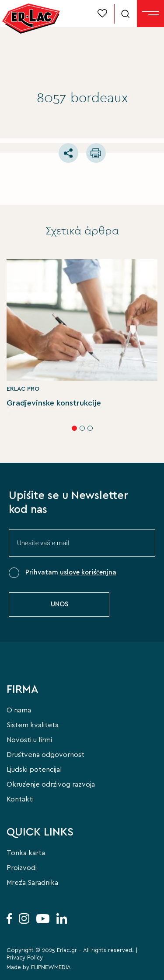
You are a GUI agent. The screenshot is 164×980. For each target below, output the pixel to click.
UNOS (59, 604)
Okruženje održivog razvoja (51, 784)
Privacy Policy (25, 958)
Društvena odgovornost (45, 755)
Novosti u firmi (29, 740)
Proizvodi (22, 868)
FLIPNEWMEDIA (51, 968)
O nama (19, 710)
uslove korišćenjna (88, 573)
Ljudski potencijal (34, 770)
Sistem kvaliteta (33, 725)
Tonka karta (26, 853)
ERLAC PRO (23, 389)
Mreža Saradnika (32, 883)
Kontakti (20, 799)
